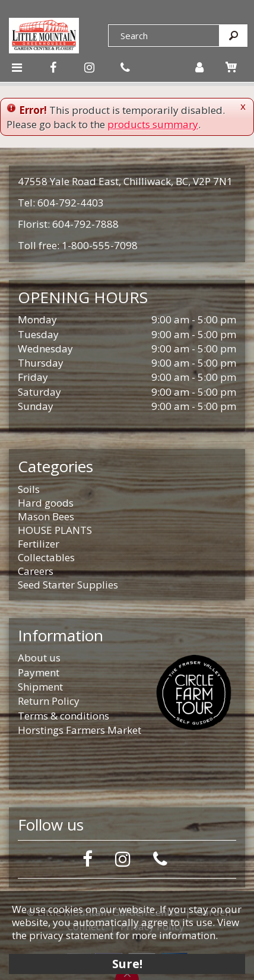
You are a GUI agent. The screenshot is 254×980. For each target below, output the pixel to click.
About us (39, 658)
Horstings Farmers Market (80, 730)
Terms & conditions (63, 716)
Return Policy (49, 701)
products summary (153, 124)
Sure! (127, 964)
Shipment (40, 687)
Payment (39, 672)
